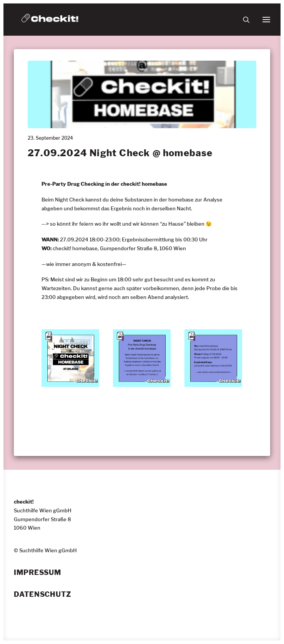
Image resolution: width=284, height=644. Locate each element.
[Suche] (243, 20)
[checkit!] (50, 20)
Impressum (37, 573)
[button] (266, 20)
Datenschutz (43, 594)
